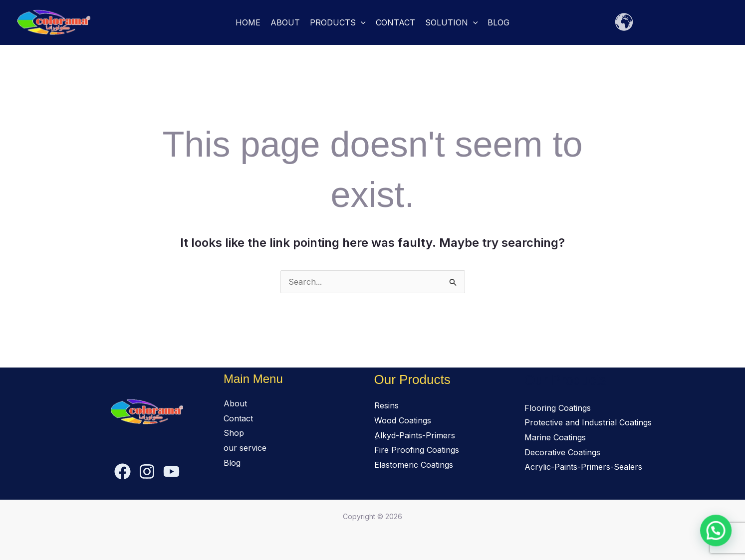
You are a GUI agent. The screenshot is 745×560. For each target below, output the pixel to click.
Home (248, 22)
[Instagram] (147, 471)
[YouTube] (171, 471)
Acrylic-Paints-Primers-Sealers (583, 467)
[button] (361, 22)
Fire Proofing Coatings (417, 450)
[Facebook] (123, 471)
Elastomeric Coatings (414, 465)
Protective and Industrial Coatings (588, 422)
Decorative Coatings (562, 452)
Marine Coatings (555, 437)
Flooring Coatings (558, 408)
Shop (234, 433)
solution (452, 22)
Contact (395, 22)
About (285, 22)
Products (338, 22)
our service (245, 448)
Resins (386, 405)
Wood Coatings (403, 420)
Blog (498, 22)
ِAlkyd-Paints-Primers (415, 435)
